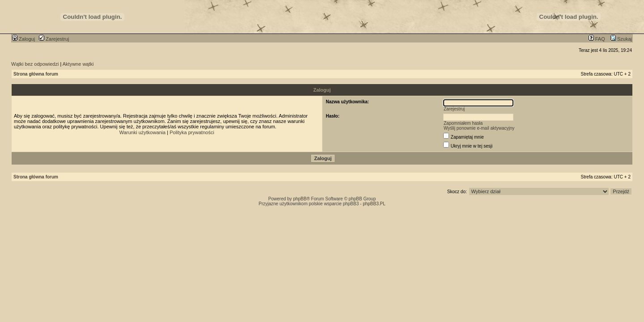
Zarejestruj (54, 39)
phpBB (300, 199)
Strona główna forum (36, 74)
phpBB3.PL (374, 204)
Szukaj (621, 39)
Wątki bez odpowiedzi (35, 64)
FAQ (597, 39)
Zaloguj (23, 39)
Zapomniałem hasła (463, 123)
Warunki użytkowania (143, 132)
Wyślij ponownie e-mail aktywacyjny (479, 128)
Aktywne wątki (78, 64)
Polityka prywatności (192, 132)
